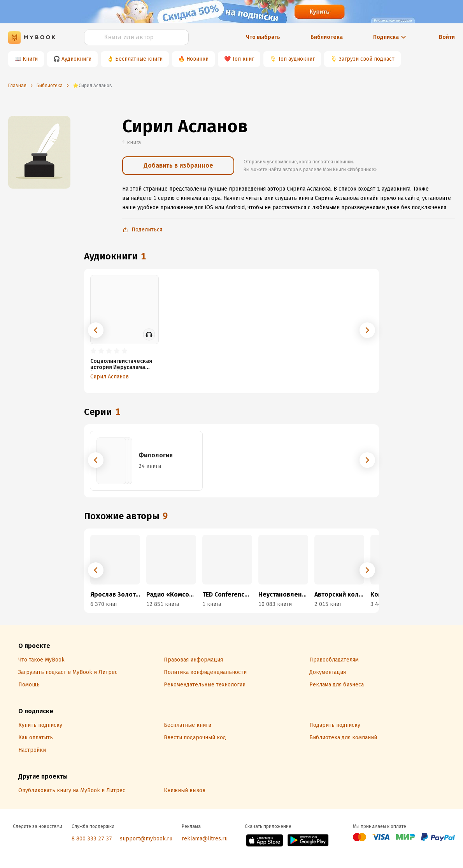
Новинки (197, 59)
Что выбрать (263, 37)
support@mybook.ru (146, 839)
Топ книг (243, 59)
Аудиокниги (76, 59)
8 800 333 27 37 (92, 839)
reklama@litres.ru (205, 839)
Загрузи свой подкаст (367, 59)
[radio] (93, 351)
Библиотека (327, 37)
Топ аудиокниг (296, 59)
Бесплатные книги (139, 59)
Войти (447, 37)
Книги (30, 59)
